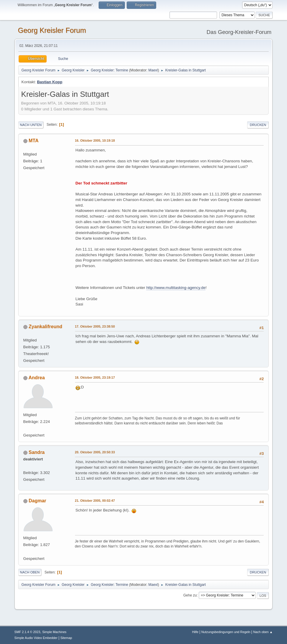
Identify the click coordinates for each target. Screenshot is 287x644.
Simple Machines (54, 632)
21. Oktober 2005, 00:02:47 (95, 501)
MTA (34, 141)
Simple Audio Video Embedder (36, 638)
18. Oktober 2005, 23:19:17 (95, 377)
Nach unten (31, 125)
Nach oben (30, 572)
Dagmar (37, 501)
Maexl (153, 70)
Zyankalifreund (45, 327)
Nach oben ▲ (263, 632)
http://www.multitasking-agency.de (176, 288)
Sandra (37, 452)
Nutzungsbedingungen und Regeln (226, 632)
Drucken (258, 125)
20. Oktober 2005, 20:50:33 (95, 452)
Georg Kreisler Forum (52, 30)
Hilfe (195, 632)
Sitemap (66, 638)
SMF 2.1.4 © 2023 (27, 632)
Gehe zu (190, 595)
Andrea (36, 378)
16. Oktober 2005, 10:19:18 (95, 140)
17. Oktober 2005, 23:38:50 (95, 326)
